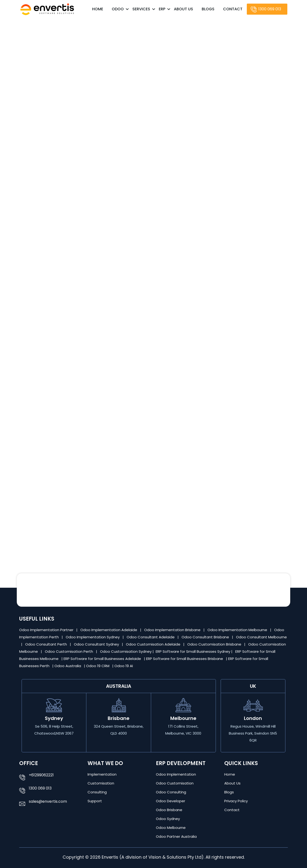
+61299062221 (41, 775)
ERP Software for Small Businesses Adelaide (103, 659)
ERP (162, 9)
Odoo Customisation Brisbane (215, 644)
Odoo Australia (68, 666)
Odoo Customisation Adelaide (154, 644)
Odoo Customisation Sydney (126, 651)
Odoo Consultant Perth (47, 644)
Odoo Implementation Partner (47, 630)
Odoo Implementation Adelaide (109, 630)
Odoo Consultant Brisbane (206, 637)
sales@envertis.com (48, 801)
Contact (233, 9)
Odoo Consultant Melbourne (261, 637)
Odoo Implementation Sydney (93, 637)
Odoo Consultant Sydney (97, 644)
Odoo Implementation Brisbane (173, 630)
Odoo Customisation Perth (69, 651)
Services (141, 9)
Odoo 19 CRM (98, 666)
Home (98, 9)
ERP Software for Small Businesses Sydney (193, 651)
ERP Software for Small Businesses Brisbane (185, 659)
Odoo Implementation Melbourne (238, 630)
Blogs (208, 9)
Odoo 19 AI (124, 666)
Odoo (118, 9)
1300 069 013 (270, 9)
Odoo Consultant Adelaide (151, 637)
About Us (183, 9)
